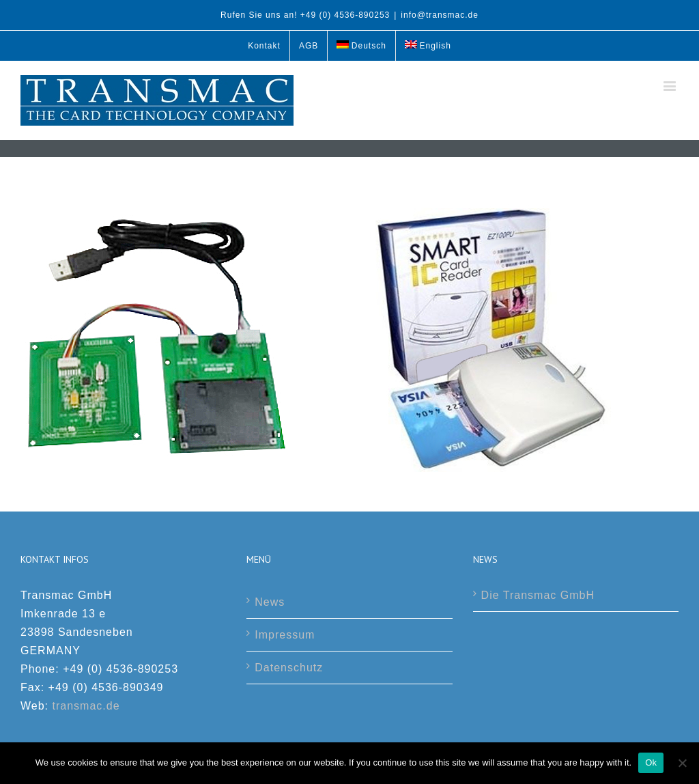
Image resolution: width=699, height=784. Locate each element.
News (270, 602)
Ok (651, 762)
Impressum (285, 635)
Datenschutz (289, 668)
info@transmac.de (440, 15)
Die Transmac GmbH (538, 595)
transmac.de (86, 706)
